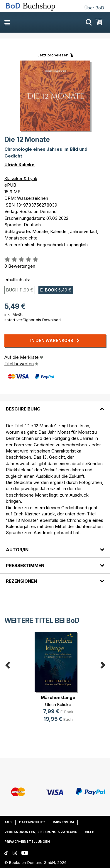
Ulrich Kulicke (20, 165)
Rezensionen (21, 581)
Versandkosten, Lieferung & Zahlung (41, 832)
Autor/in (17, 550)
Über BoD (94, 8)
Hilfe (89, 832)
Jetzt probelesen (53, 55)
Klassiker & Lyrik (21, 179)
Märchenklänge (58, 697)
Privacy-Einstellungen (27, 842)
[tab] (55, 405)
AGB (8, 822)
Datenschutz (32, 822)
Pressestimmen (25, 565)
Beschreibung (23, 409)
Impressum (63, 822)
